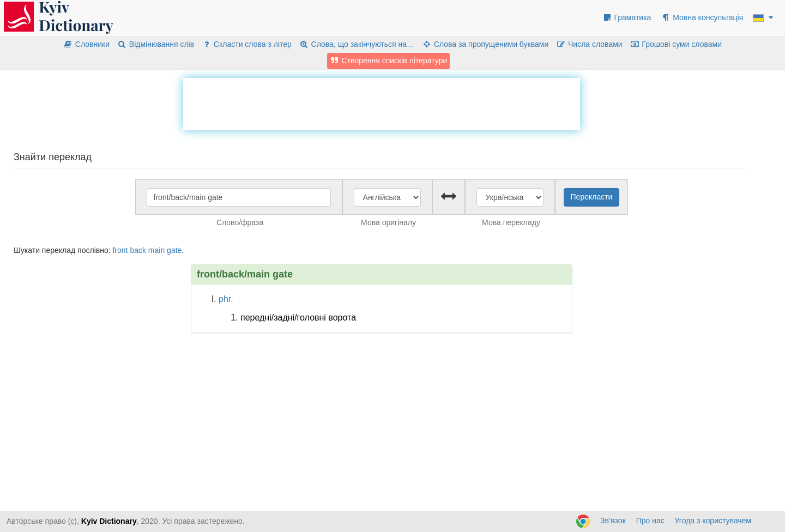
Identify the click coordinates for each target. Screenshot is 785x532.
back (138, 250)
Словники (86, 44)
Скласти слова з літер (247, 44)
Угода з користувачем (713, 521)
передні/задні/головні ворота (298, 318)
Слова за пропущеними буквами (485, 44)
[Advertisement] (382, 102)
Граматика (627, 17)
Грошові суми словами (676, 44)
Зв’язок (613, 521)
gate (174, 250)
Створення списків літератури (389, 61)
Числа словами (589, 44)
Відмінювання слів (156, 44)
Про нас (650, 521)
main (156, 250)
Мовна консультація (702, 17)
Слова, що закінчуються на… (357, 44)
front (120, 250)
